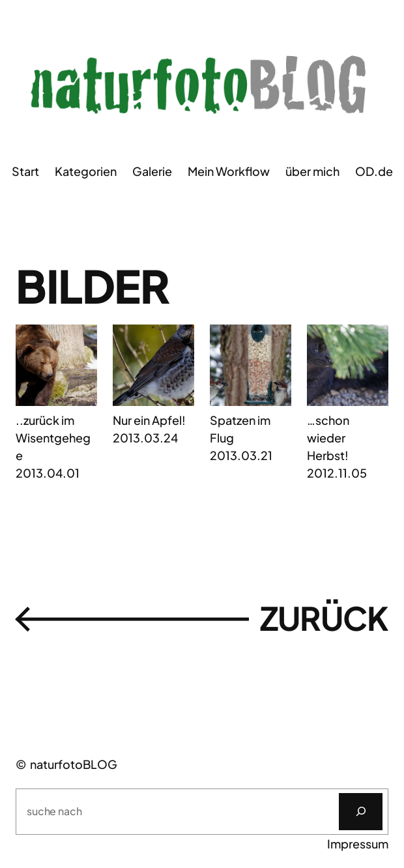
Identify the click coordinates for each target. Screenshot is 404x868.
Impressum (358, 844)
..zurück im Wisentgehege (53, 438)
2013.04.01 (48, 473)
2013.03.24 (145, 438)
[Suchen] (361, 812)
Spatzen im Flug (240, 429)
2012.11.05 (337, 473)
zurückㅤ (202, 618)
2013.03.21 (241, 455)
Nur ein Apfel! (149, 420)
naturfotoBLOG (74, 764)
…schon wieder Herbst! (328, 438)
